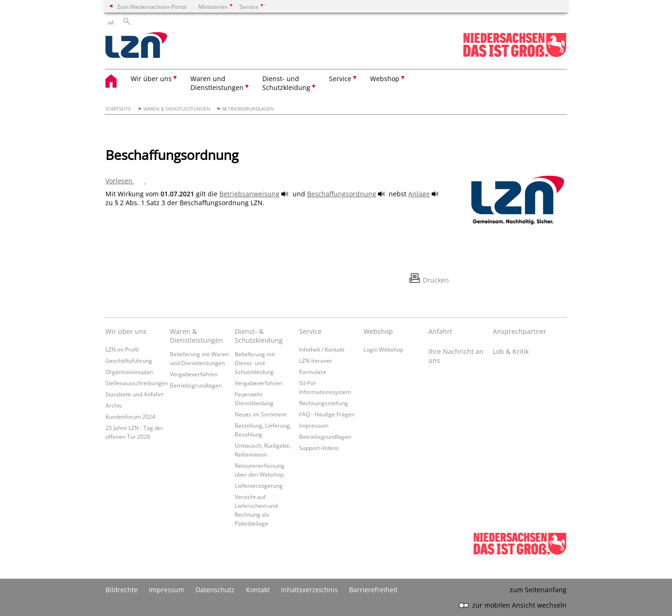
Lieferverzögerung (259, 485)
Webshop (378, 331)
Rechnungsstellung (324, 403)
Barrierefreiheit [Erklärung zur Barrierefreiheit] (373, 590)
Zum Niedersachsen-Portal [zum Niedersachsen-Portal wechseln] (152, 7)
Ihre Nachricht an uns (456, 356)
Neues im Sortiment (261, 414)
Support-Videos (319, 448)
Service (310, 331)
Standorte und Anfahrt (134, 394)
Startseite (118, 109)
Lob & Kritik (511, 351)
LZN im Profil (122, 349)
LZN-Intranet (315, 360)
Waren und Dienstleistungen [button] (217, 83)
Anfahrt (440, 331)
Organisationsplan (129, 372)
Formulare (313, 372)
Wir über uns (126, 331)
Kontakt (258, 590)
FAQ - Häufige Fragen (327, 414)
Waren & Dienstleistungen (177, 109)
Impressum (314, 425)
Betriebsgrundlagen (248, 109)
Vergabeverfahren (194, 374)
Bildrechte (122, 590)
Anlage (419, 194)
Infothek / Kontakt (322, 349)
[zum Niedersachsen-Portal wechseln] (515, 55)
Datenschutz (215, 590)
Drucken (436, 280)
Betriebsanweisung (249, 194)
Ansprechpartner (520, 331)
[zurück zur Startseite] (136, 46)
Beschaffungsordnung (342, 194)
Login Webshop (383, 349)
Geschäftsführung (129, 360)
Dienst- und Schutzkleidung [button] (286, 83)
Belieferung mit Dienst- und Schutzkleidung (255, 363)
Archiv (114, 405)
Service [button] (340, 79)
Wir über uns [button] (151, 79)
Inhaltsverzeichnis (309, 590)
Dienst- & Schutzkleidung (259, 336)
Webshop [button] (385, 79)
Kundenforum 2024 (130, 416)
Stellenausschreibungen (137, 383)
